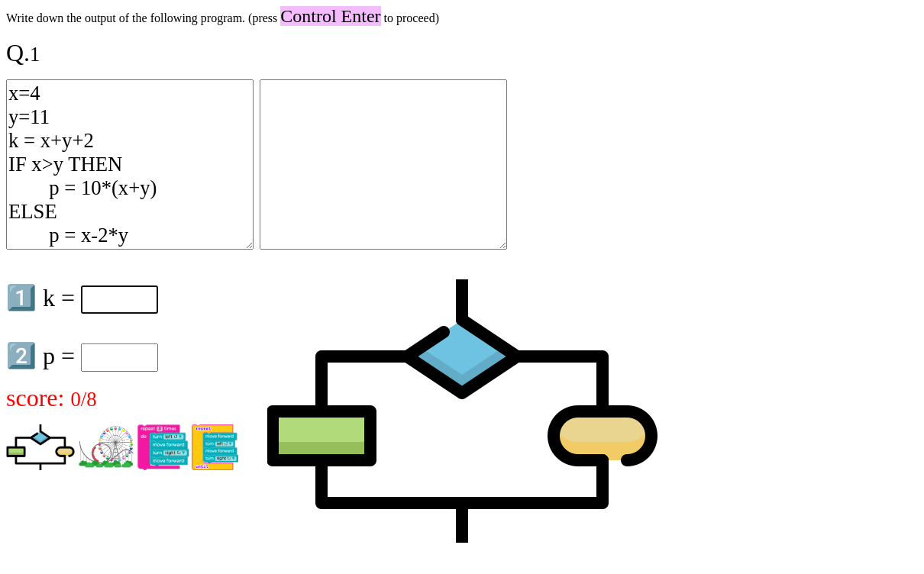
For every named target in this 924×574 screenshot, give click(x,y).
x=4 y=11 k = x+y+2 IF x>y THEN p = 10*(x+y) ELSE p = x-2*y (130, 164)
